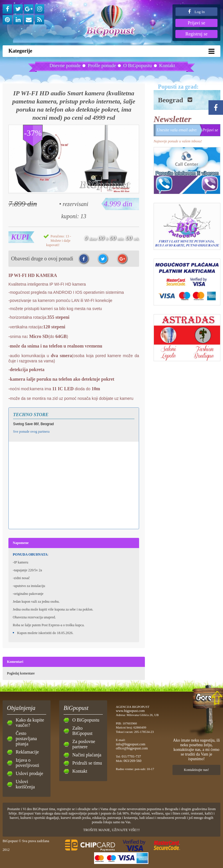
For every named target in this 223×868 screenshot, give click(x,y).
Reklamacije (27, 752)
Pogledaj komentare (21, 673)
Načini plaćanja (87, 755)
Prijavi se (197, 23)
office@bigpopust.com (132, 748)
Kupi (20, 237)
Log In (196, 11)
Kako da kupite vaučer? (30, 723)
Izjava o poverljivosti (27, 763)
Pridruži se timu (87, 763)
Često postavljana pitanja (26, 739)
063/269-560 (133, 761)
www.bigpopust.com (130, 711)
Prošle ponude (102, 66)
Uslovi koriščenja (25, 784)
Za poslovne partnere (84, 744)
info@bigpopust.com (131, 744)
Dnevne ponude (65, 66)
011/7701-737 (131, 756)
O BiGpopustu (137, 66)
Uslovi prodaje (29, 773)
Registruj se (197, 34)
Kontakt (167, 66)
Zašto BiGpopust (82, 731)
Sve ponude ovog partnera (31, 432)
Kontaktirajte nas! (196, 770)
